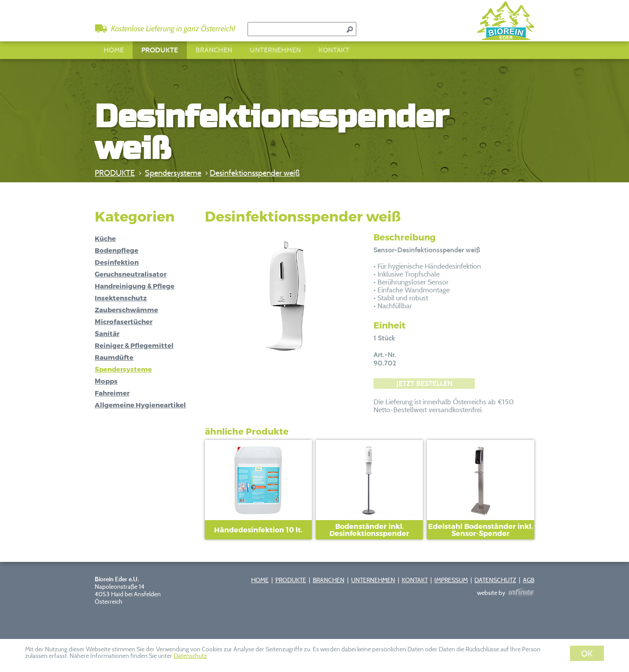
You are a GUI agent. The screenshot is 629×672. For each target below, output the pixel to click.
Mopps (106, 381)
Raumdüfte (114, 357)
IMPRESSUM (451, 580)
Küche (105, 238)
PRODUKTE (160, 50)
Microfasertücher (124, 321)
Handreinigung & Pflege (135, 286)
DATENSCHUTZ (495, 580)
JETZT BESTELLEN (424, 383)
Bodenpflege (117, 250)
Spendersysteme (173, 173)
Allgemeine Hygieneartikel (140, 405)
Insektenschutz (121, 298)
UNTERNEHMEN (275, 50)
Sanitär (107, 333)
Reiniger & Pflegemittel (134, 345)
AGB (529, 580)
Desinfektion (117, 262)
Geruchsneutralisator (131, 274)
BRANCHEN (214, 50)
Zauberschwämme (126, 310)
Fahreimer (112, 393)
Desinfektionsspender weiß (255, 173)
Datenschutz (190, 655)
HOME (114, 50)
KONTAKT (334, 50)
